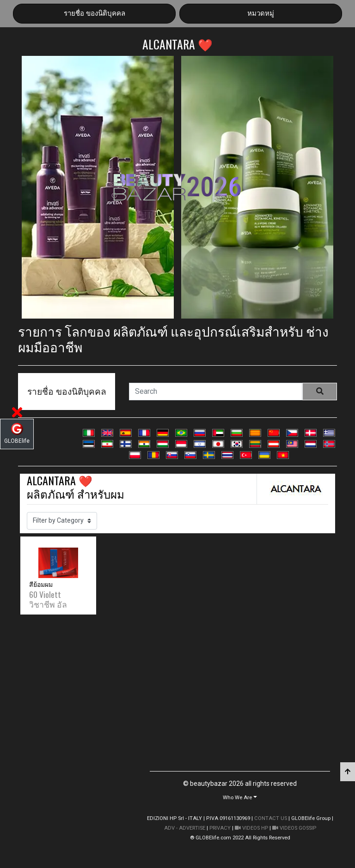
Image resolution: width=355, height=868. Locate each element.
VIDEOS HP (251, 828)
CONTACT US (271, 818)
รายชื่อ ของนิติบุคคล (95, 13)
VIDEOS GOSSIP (294, 828)
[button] (240, 797)
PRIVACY (220, 828)
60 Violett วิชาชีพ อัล (48, 599)
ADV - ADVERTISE (185, 828)
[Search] (216, 392)
